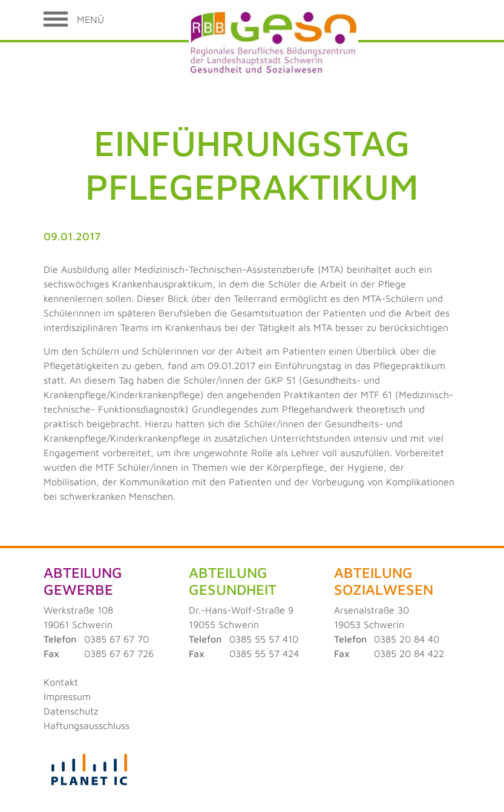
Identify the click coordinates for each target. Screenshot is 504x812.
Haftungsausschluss (87, 725)
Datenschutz (71, 711)
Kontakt (61, 682)
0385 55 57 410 (264, 639)
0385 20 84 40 (407, 639)
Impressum (67, 696)
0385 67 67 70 (116, 639)
